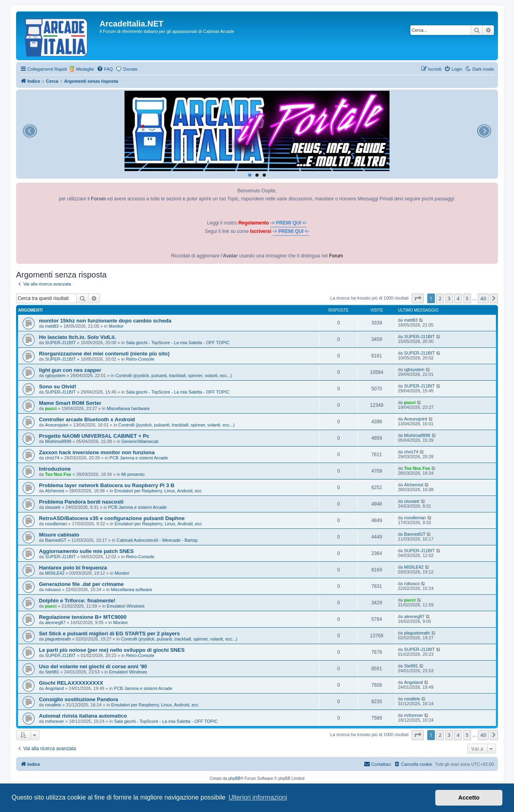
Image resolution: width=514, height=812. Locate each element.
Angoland (54, 688)
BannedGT (56, 540)
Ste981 (52, 672)
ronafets (53, 705)
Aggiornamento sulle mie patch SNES (86, 551)
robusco (53, 590)
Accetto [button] (469, 798)
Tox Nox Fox (58, 474)
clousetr (53, 507)
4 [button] (458, 298)
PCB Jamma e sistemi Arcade (139, 458)
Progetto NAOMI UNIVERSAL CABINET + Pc (94, 436)
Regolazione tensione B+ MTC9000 (83, 617)
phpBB (235, 778)
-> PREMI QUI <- (289, 223)
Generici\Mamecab (140, 441)
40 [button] (483, 298)
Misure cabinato (59, 535)
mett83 (52, 326)
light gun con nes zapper (70, 370)
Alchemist (55, 491)
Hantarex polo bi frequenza (73, 568)
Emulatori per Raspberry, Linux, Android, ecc (158, 491)
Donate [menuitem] (130, 69)
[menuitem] (105, 69)
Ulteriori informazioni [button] (258, 797)
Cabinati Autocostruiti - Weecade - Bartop (157, 540)
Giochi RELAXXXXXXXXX (71, 683)
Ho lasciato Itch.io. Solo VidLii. (78, 337)
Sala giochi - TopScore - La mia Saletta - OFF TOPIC (178, 343)
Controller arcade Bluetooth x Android (87, 419)
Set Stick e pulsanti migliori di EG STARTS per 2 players (109, 633)
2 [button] (440, 298)
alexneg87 (55, 622)
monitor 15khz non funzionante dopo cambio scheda (105, 321)
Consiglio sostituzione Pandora (79, 699)
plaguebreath (58, 639)
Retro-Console (140, 359)
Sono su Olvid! (58, 387)
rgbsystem (55, 375)
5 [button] (467, 298)
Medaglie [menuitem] (85, 69)
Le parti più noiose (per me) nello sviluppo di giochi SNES (112, 650)
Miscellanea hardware (128, 408)
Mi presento (133, 474)
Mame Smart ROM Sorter (70, 403)
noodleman (56, 524)
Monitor (116, 326)
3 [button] (449, 298)
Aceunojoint (57, 425)
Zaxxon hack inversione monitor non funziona (97, 452)
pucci (51, 408)
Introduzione (55, 469)
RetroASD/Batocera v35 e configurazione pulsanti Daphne (112, 518)
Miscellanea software (132, 590)
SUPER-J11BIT (60, 343)
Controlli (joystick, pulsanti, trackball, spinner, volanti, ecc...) (174, 375)
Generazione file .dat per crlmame (81, 584)
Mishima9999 (58, 441)
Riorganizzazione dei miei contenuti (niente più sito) (104, 354)
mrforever (54, 721)
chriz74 (52, 458)
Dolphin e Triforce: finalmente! (77, 601)
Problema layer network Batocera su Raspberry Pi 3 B (107, 485)
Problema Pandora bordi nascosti (81, 502)
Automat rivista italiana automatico (83, 716)
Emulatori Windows (126, 606)
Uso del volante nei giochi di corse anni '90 (93, 666)
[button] (418, 298)
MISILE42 (55, 573)
